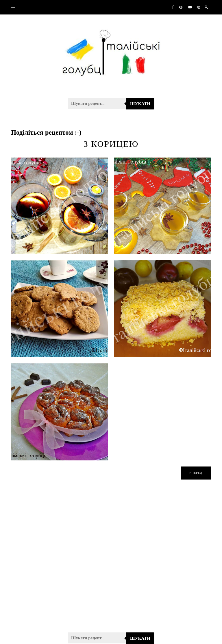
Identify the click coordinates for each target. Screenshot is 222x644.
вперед (196, 473)
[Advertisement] (111, 560)
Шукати (140, 104)
